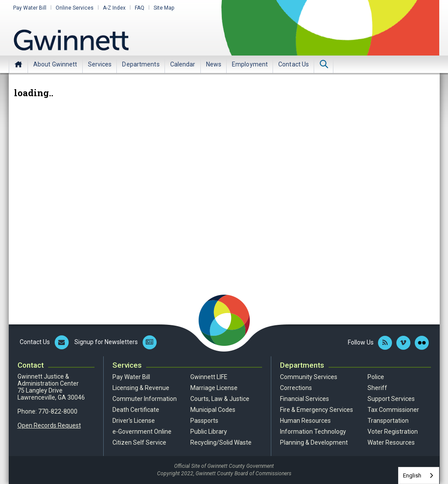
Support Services (391, 399)
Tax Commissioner (393, 410)
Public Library (209, 432)
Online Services (75, 8)
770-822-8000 (58, 411)
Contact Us (294, 64)
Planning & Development (314, 442)
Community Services (309, 377)
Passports (204, 421)
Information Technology (313, 432)
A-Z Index (114, 8)
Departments (141, 64)
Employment (250, 64)
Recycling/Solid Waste (221, 442)
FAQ (140, 8)
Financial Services (304, 399)
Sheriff (377, 388)
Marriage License (214, 388)
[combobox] (419, 475)
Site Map (164, 8)
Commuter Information (145, 399)
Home (18, 64)
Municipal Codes (213, 410)
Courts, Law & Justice (220, 399)
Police (376, 377)
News (214, 64)
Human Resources (305, 421)
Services (100, 64)
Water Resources (391, 442)
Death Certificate (136, 410)
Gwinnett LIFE (209, 377)
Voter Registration (393, 432)
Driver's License (134, 421)
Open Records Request (49, 425)
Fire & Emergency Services (317, 410)
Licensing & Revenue (141, 388)
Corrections (296, 388)
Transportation (388, 421)
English (412, 475)
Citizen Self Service (139, 442)
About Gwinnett (55, 64)
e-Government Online (142, 432)
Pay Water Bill (30, 8)
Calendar (183, 64)
